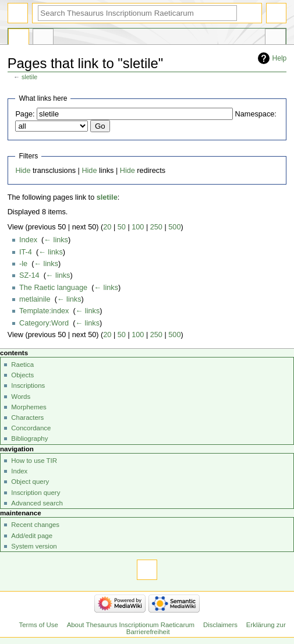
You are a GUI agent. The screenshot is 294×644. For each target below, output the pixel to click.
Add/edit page (32, 536)
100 (138, 227)
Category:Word (44, 323)
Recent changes (35, 525)
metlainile (35, 299)
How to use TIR (34, 461)
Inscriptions (28, 385)
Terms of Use (39, 625)
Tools (275, 38)
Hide (23, 171)
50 (122, 227)
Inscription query (36, 493)
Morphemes (29, 407)
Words (21, 397)
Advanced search (37, 503)
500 (174, 227)
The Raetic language (53, 288)
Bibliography (29, 438)
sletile (29, 77)
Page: (25, 114)
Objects (22, 375)
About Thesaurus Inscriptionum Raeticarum (131, 625)
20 (107, 227)
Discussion (43, 38)
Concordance (31, 428)
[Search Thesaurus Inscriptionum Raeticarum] (137, 13)
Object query (30, 482)
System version (34, 546)
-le (23, 264)
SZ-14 (29, 275)
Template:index (44, 311)
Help (280, 58)
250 (156, 227)
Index (28, 240)
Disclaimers (220, 625)
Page (19, 38)
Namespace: (256, 114)
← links (56, 240)
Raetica (22, 365)
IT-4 (26, 252)
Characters (27, 417)
